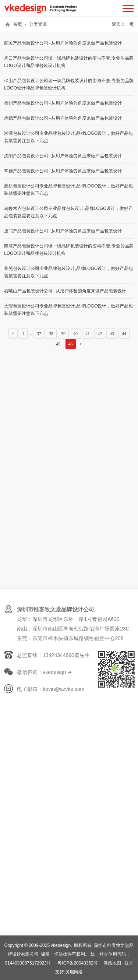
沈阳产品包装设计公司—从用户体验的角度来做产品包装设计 (63, 156)
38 (51, 334)
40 (75, 334)
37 (39, 334)
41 (88, 334)
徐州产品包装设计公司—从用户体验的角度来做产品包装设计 (63, 103)
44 (124, 334)
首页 (18, 24)
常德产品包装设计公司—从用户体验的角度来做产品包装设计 (63, 171)
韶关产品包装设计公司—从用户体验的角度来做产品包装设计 (63, 43)
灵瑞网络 (74, 972)
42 (100, 334)
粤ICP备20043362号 (77, 963)
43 (112, 334)
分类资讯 (38, 24)
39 (63, 334)
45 (59, 344)
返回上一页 (123, 24)
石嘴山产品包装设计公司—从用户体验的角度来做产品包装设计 (65, 291)
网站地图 (112, 963)
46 (71, 344)
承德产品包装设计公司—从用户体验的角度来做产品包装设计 (63, 118)
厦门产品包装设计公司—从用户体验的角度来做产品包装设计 (63, 231)
